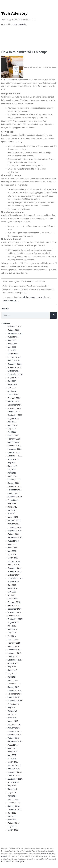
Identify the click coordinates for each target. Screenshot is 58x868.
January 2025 (14, 361)
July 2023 (12, 422)
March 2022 (13, 476)
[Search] (53, 315)
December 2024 (15, 364)
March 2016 (13, 721)
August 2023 (13, 418)
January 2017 (14, 687)
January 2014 (14, 806)
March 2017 (13, 680)
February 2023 (14, 439)
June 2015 (12, 752)
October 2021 (14, 493)
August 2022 (13, 459)
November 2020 (15, 531)
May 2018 (12, 633)
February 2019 (14, 602)
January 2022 (14, 483)
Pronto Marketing (19, 24)
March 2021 (13, 517)
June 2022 (12, 466)
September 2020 (15, 537)
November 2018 (15, 612)
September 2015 (15, 741)
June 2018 (12, 629)
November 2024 (15, 367)
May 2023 (12, 429)
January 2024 (14, 401)
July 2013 (12, 813)
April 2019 (12, 595)
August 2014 (13, 782)
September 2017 (15, 660)
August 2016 (13, 704)
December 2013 (15, 809)
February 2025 (14, 357)
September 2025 (15, 333)
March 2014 (13, 799)
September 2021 (15, 497)
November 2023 (15, 408)
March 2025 (13, 354)
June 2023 (12, 425)
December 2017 (15, 650)
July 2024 (12, 381)
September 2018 (15, 619)
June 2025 (12, 344)
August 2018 (13, 622)
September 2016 (15, 701)
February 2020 (14, 561)
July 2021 (12, 503)
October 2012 (14, 823)
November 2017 (15, 653)
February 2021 (14, 520)
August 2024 (13, 378)
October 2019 (14, 575)
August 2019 (13, 582)
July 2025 (12, 340)
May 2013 (12, 816)
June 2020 (12, 548)
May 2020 (12, 551)
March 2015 (13, 762)
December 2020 (15, 527)
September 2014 (15, 779)
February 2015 (14, 765)
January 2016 (14, 728)
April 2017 (12, 677)
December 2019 (15, 568)
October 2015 (14, 738)
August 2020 (13, 541)
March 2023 (13, 435)
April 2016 (12, 718)
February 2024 (14, 398)
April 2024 (12, 391)
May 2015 (12, 755)
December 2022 (15, 446)
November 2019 (15, 571)
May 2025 (12, 347)
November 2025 (15, 327)
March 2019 (13, 599)
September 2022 (15, 456)
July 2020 (12, 544)
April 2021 (12, 514)
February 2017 (14, 684)
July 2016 (12, 707)
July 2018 (12, 626)
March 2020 (13, 558)
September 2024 (15, 374)
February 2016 (14, 724)
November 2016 (15, 694)
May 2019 (12, 592)
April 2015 (12, 758)
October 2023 (14, 412)
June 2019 (12, 588)
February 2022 (14, 480)
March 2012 (13, 830)
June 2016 (12, 711)
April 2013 (12, 820)
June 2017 (12, 670)
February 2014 (14, 803)
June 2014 (12, 789)
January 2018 (14, 646)
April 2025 (12, 350)
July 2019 (12, 585)
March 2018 (13, 639)
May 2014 (12, 792)
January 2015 (14, 769)
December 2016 (15, 690)
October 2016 (14, 697)
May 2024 (12, 388)
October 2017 (14, 656)
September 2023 (15, 415)
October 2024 (14, 371)
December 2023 (15, 405)
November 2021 (15, 490)
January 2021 (14, 524)
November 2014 (15, 772)
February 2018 (14, 643)
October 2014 (14, 775)
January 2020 (14, 565)
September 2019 (15, 578)
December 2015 (15, 731)
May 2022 (12, 469)
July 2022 (12, 463)
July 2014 (12, 786)
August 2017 (13, 663)
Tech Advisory (14, 13)
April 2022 (12, 473)
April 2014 (12, 796)
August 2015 (13, 745)
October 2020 (14, 534)
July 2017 (12, 667)
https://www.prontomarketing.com (13, 862)
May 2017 (12, 673)
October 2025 (14, 330)
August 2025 (13, 337)
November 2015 (15, 735)
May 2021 (12, 510)
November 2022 (15, 449)
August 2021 (13, 500)
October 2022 (14, 452)
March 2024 (13, 395)
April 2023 (12, 432)
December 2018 (15, 609)
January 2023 (14, 442)
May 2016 (12, 714)
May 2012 (12, 826)
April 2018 (12, 636)
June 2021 (12, 507)
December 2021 (15, 486)
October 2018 (14, 616)
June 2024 (12, 384)
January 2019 (14, 605)
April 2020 (12, 554)
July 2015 (12, 748)
